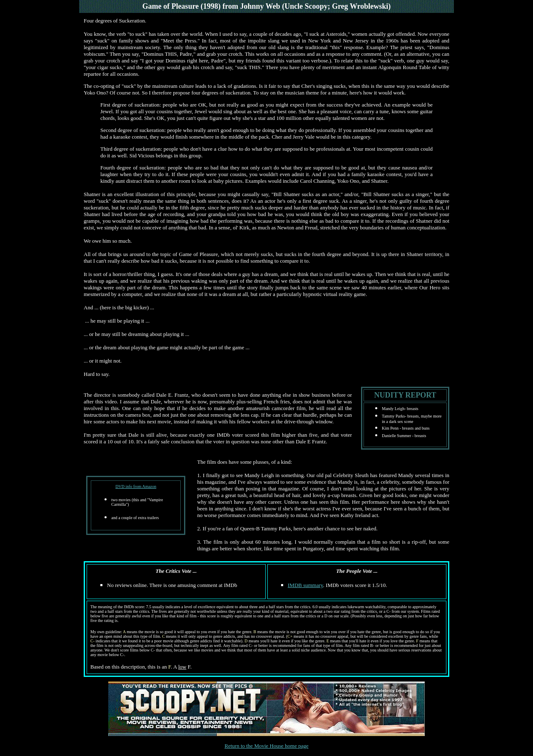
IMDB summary (305, 585)
